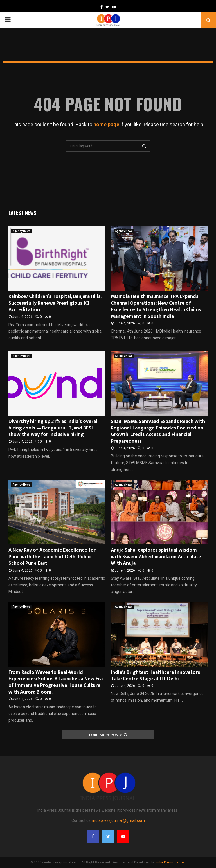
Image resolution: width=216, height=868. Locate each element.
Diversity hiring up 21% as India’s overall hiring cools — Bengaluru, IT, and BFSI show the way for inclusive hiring (54, 428)
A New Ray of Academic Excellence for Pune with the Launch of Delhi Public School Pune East (52, 557)
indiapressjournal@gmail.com (119, 820)
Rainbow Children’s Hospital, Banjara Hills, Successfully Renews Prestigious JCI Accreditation (55, 303)
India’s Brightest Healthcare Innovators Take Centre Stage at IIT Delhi (155, 676)
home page (106, 124)
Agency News (22, 231)
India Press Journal (171, 862)
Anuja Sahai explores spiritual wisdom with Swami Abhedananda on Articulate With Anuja (156, 557)
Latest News (22, 213)
